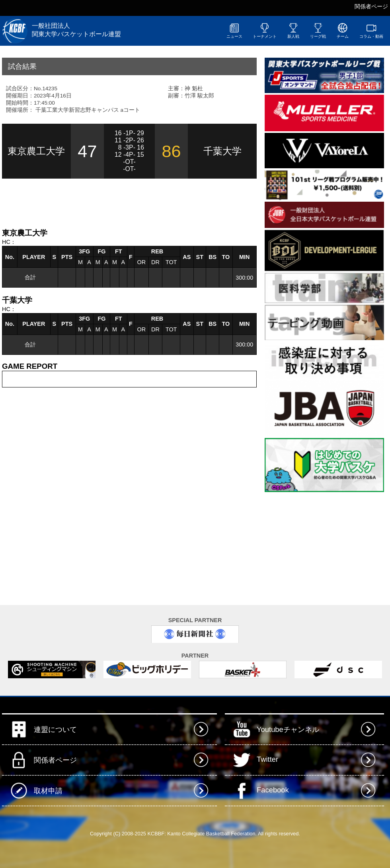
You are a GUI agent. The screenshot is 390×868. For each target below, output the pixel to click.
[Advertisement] (95, 202)
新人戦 (293, 31)
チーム (343, 31)
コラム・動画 (371, 31)
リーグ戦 (318, 31)
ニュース (234, 31)
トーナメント (265, 31)
